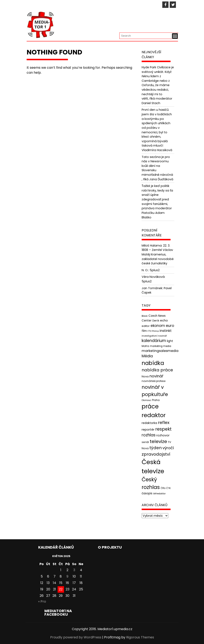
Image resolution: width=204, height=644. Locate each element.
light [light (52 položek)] (170, 341)
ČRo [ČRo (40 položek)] (163, 488)
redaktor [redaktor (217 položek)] (154, 415)
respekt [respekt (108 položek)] (163, 429)
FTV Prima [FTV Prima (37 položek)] (153, 331)
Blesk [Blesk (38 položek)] (145, 316)
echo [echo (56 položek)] (164, 320)
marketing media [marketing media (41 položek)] (161, 346)
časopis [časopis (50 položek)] (147, 493)
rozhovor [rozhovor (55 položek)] (163, 435)
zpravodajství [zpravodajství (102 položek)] (156, 454)
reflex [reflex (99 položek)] (164, 423)
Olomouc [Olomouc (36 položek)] (146, 400)
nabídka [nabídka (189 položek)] (153, 363)
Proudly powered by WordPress (76, 637)
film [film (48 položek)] (144, 331)
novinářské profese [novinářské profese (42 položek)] (154, 381)
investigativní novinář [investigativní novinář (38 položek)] (154, 336)
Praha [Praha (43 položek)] (156, 400)
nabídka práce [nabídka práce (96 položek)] (157, 370)
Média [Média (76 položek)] (147, 356)
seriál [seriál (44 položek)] (145, 442)
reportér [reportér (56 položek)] (148, 429)
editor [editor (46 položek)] (146, 326)
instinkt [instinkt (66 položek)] (166, 331)
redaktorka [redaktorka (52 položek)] (149, 423)
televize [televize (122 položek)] (158, 441)
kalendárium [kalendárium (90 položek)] (154, 341)
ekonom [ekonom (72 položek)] (158, 326)
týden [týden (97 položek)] (156, 448)
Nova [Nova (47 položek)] (145, 376)
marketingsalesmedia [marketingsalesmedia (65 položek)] (160, 351)
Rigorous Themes (140, 637)
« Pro (42, 601)
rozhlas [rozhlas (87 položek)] (149, 435)
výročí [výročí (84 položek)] (168, 448)
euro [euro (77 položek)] (170, 326)
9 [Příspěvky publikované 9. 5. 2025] (67, 576)
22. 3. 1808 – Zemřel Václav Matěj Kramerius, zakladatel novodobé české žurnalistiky (158, 254)
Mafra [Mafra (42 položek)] (145, 346)
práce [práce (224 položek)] (150, 406)
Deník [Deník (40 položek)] (156, 321)
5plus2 (155, 270)
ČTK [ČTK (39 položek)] (168, 488)
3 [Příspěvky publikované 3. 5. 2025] (74, 570)
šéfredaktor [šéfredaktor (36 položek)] (159, 494)
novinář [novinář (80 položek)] (156, 376)
